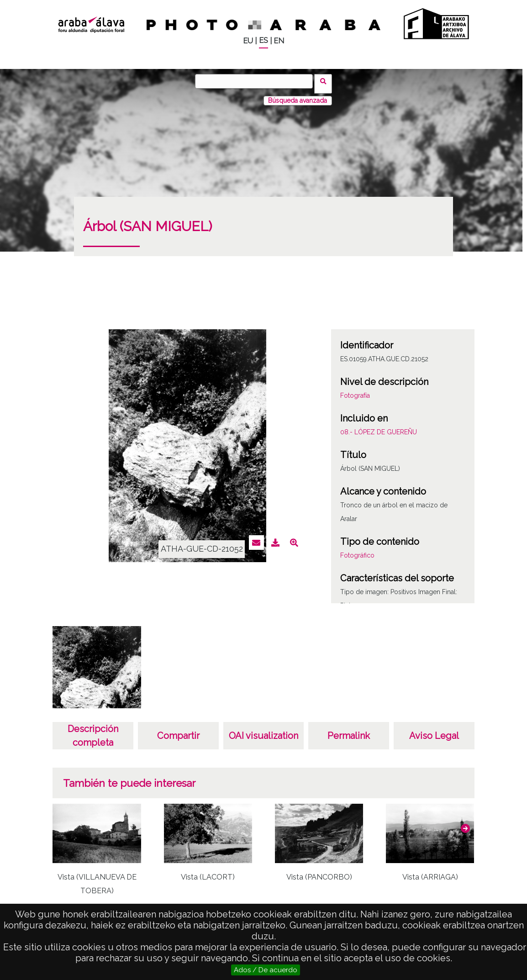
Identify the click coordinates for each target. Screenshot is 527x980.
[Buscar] (257, 81)
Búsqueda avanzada (298, 95)
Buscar (326, 81)
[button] (465, 823)
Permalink (349, 731)
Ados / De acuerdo (266, 970)
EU (248, 41)
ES (263, 40)
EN (279, 41)
